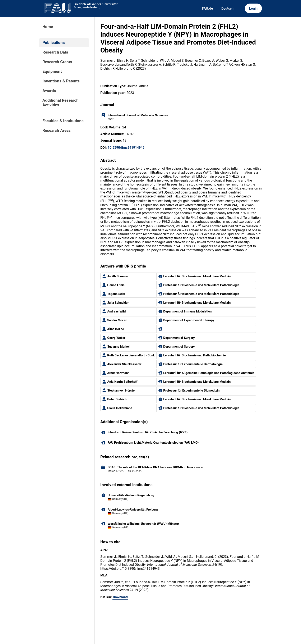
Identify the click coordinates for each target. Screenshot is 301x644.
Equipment (52, 72)
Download (120, 597)
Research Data (55, 52)
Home (48, 27)
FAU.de (207, 8)
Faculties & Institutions (63, 121)
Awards (49, 91)
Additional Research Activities (61, 103)
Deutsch (227, 8)
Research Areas (57, 131)
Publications (54, 43)
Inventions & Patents (61, 81)
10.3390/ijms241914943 (126, 148)
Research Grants (57, 62)
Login (253, 8)
